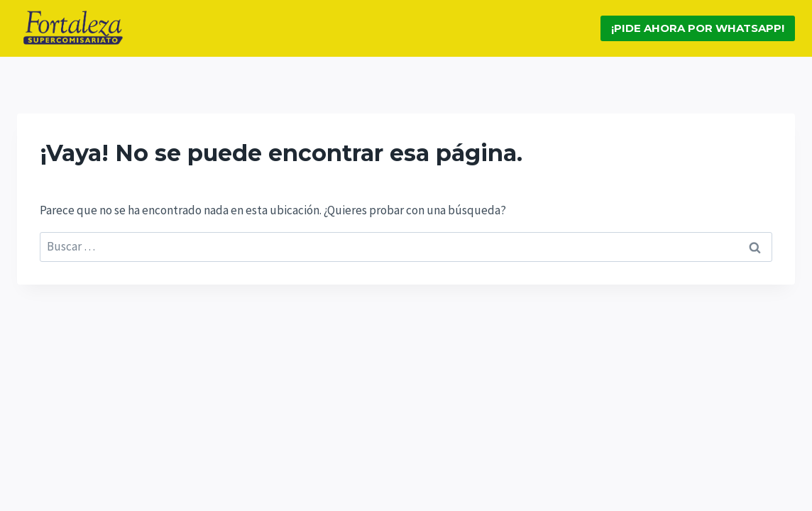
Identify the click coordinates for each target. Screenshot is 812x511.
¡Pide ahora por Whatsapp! (698, 28)
